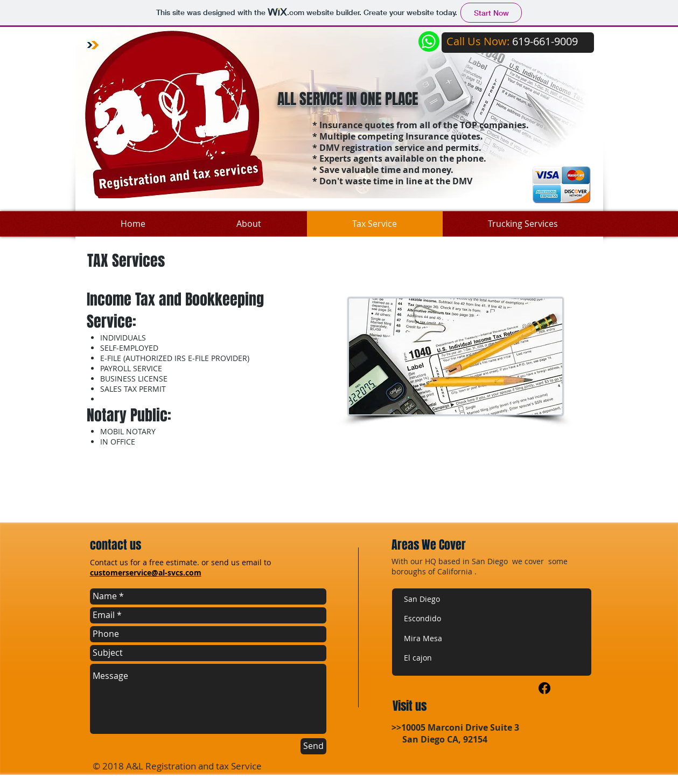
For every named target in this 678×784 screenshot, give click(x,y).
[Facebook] (544, 688)
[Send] (313, 746)
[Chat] (429, 41)
